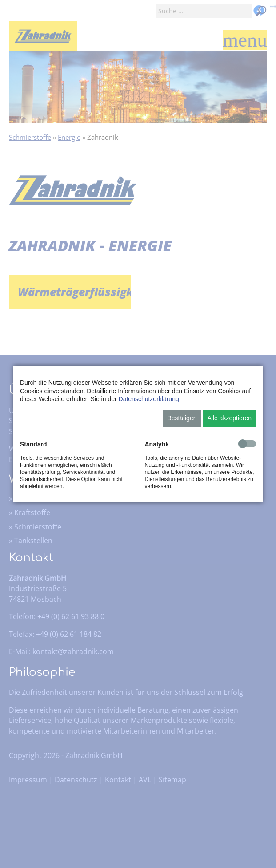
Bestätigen (182, 418)
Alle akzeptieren (229, 418)
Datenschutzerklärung (149, 399)
